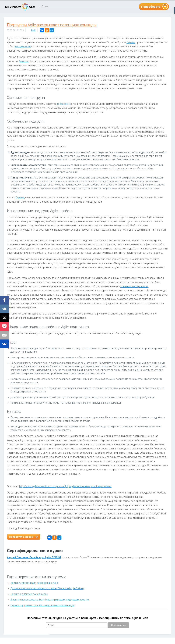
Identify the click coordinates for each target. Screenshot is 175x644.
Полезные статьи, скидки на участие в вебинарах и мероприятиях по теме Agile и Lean (88, 618)
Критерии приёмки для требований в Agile (34, 583)
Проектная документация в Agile (29, 594)
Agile (33, 30)
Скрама (131, 42)
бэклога (24, 61)
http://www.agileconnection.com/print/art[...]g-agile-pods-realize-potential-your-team (65, 486)
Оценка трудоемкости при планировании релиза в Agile (42, 605)
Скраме (20, 198)
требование (64, 104)
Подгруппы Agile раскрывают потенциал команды (52, 25)
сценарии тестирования (134, 286)
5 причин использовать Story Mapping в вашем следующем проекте (50, 600)
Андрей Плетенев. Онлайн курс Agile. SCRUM (34, 557)
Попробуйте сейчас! (21, 537)
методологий (23, 46)
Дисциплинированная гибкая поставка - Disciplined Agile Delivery (47, 588)
